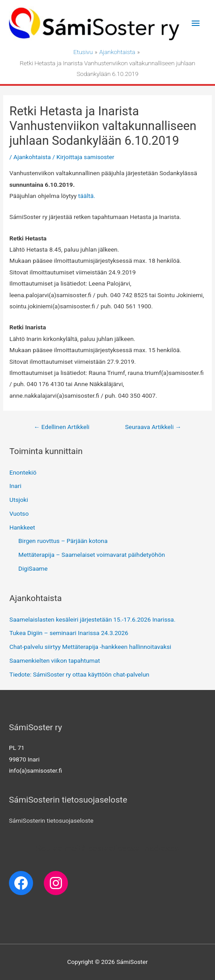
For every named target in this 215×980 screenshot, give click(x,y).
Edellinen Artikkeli (61, 427)
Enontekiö (23, 472)
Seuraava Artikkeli (153, 427)
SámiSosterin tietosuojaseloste (51, 820)
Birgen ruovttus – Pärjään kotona (63, 541)
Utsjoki (19, 500)
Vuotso (19, 513)
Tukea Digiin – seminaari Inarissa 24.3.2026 (69, 633)
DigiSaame (33, 568)
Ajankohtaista (32, 157)
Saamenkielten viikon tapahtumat (55, 660)
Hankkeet (22, 527)
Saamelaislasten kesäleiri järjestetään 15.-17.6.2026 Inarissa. (93, 619)
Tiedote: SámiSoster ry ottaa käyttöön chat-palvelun (79, 674)
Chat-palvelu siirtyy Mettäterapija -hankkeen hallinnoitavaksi (90, 647)
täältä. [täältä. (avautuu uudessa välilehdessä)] (87, 196)
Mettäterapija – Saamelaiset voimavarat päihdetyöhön (92, 555)
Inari (15, 486)
